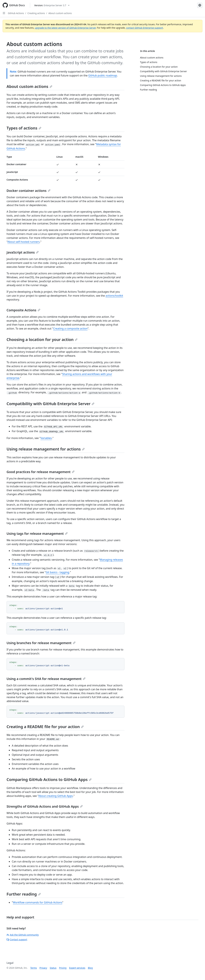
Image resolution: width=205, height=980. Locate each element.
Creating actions (36, 13)
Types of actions (24, 128)
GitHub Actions (16, 13)
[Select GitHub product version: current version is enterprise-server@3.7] (52, 5)
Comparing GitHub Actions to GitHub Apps (49, 779)
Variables (46, 438)
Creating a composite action (70, 329)
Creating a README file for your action (45, 727)
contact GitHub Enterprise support (145, 28)
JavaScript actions (23, 252)
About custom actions (60, 13)
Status (53, 968)
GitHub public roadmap (103, 75)
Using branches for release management (41, 643)
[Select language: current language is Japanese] (200, 5)
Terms (34, 968)
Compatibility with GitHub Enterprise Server (50, 404)
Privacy (43, 968)
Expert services (77, 968)
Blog (90, 968)
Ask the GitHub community (23, 935)
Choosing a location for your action (42, 339)
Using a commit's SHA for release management (46, 679)
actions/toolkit (114, 296)
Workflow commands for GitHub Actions (38, 902)
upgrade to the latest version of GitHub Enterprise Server (65, 28)
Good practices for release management (41, 472)
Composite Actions (23, 310)
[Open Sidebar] (4, 13)
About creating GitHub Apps (56, 796)
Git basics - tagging (57, 572)
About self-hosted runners (23, 242)
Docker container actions (28, 191)
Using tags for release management (37, 534)
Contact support (17, 939)
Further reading (24, 894)
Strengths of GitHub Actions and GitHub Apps (45, 806)
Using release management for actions (46, 449)
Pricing (63, 968)
